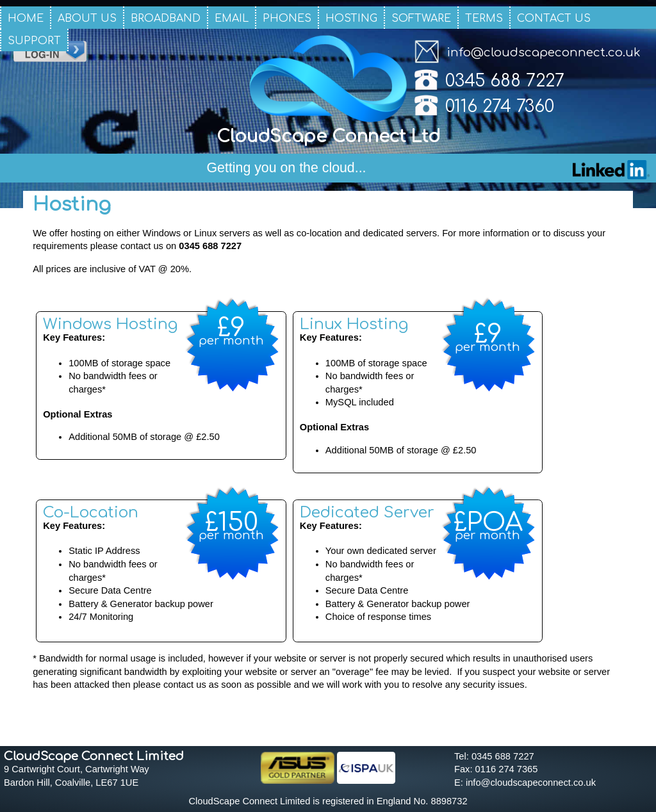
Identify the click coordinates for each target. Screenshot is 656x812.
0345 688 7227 (505, 81)
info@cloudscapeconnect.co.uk (544, 53)
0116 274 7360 (500, 107)
